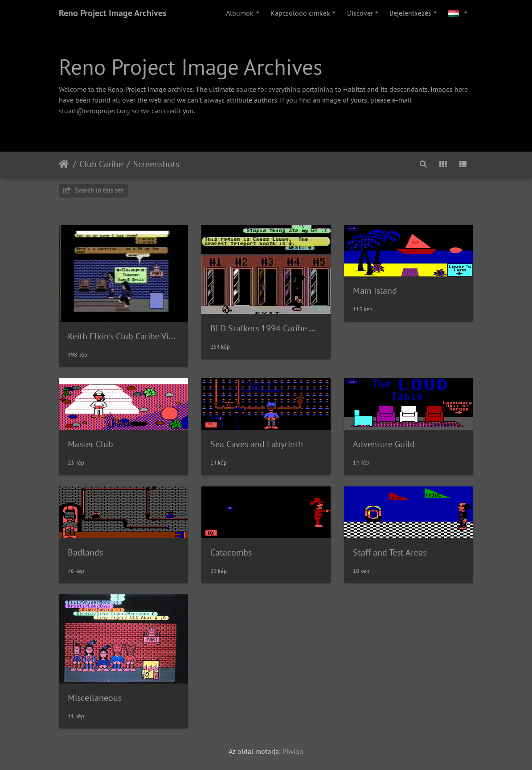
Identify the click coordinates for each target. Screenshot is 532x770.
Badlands (85, 552)
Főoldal (64, 164)
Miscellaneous (95, 698)
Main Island (375, 291)
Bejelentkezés (410, 13)
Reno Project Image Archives (113, 13)
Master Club (90, 444)
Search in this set (93, 190)
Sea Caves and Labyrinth (257, 444)
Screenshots (156, 164)
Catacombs (231, 552)
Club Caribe (101, 164)
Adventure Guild (384, 444)
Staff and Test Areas (390, 552)
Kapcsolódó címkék (300, 13)
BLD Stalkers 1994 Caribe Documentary (285, 328)
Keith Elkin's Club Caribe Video (125, 336)
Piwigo (293, 751)
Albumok (240, 13)
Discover (360, 13)
